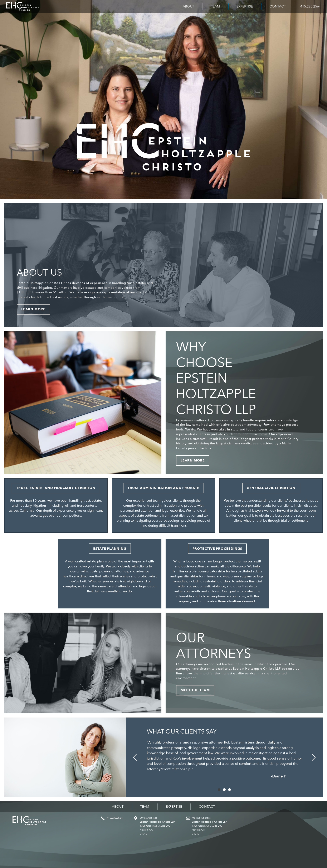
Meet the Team (195, 690)
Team (215, 6)
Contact (278, 6)
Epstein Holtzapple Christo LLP (23, 6)
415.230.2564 (311, 6)
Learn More (33, 309)
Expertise (245, 6)
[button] (135, 757)
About (188, 6)
